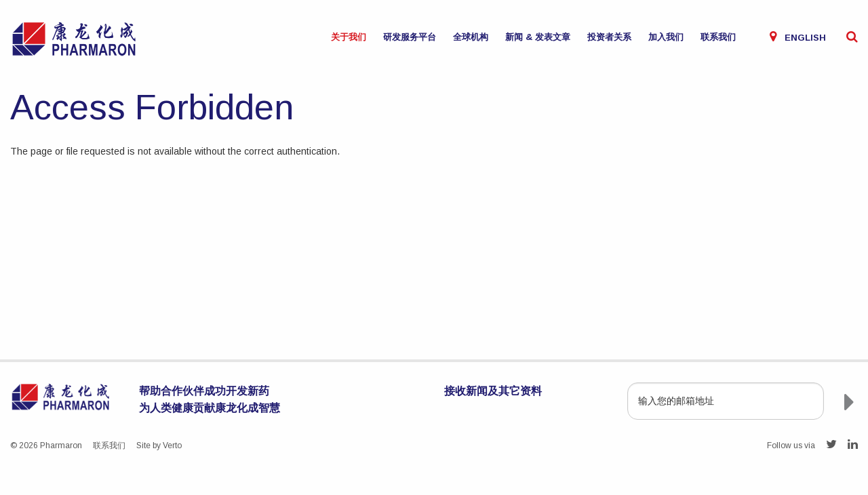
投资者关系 (609, 37)
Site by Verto (159, 446)
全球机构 (471, 37)
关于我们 (349, 37)
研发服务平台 (410, 37)
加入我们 (666, 37)
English (805, 38)
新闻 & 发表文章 (538, 37)
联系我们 (718, 37)
